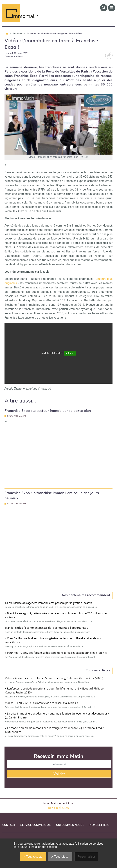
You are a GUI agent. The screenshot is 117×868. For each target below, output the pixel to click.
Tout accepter (33, 857)
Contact (9, 814)
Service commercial (36, 814)
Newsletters (99, 814)
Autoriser (70, 353)
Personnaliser (86, 857)
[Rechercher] (104, 8)
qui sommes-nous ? (70, 814)
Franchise (18, 33)
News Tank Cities (59, 797)
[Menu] (112, 8)
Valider (59, 763)
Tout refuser (60, 857)
